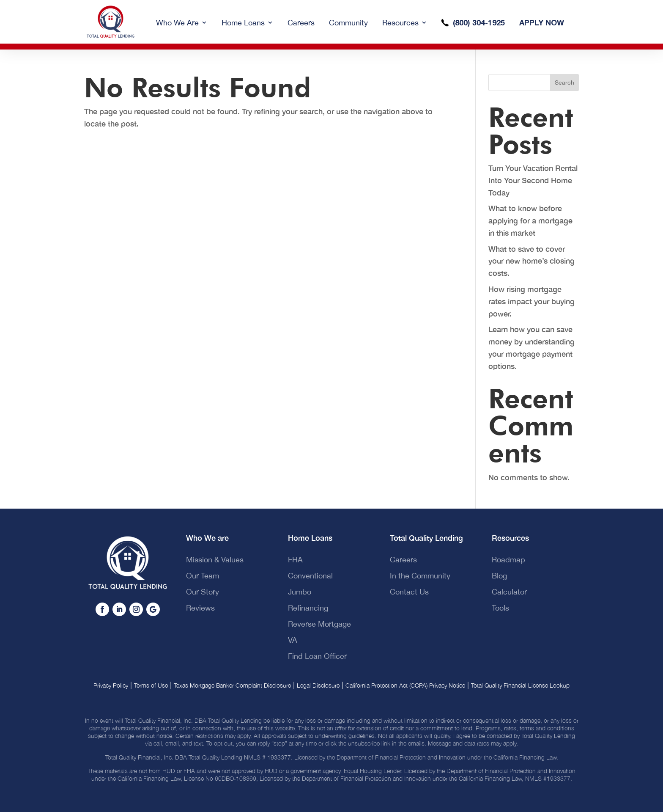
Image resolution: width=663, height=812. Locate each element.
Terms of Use (151, 685)
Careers (301, 23)
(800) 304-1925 (479, 22)
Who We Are (177, 23)
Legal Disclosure (318, 685)
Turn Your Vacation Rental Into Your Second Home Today (533, 180)
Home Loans (243, 23)
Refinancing (308, 608)
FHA (295, 560)
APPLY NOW (542, 22)
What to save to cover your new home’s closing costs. (531, 261)
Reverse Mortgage (319, 624)
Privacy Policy (111, 685)
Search (564, 83)
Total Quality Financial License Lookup (520, 685)
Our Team (203, 576)
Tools (500, 608)
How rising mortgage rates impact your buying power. (531, 301)
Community (348, 23)
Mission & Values (215, 560)
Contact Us (409, 592)
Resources (400, 23)
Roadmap (508, 560)
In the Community (420, 576)
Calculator (509, 592)
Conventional (310, 576)
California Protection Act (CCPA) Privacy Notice (405, 685)
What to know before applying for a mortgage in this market (530, 220)
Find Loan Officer (317, 656)
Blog (499, 576)
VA (293, 640)
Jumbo (300, 592)
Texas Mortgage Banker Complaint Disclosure (232, 685)
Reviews (200, 608)
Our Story (203, 592)
